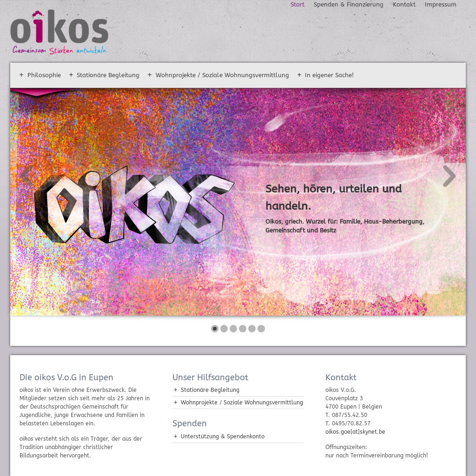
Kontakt (404, 4)
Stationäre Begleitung (108, 75)
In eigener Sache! (329, 75)
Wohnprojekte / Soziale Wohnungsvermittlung (222, 75)
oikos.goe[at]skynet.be (355, 432)
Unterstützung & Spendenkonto (223, 436)
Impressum (441, 4)
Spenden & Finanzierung (349, 4)
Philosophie (44, 75)
